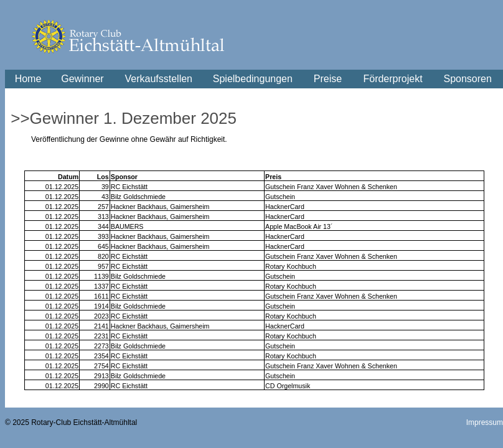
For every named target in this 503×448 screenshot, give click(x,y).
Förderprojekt (393, 79)
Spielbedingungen (253, 79)
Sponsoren (468, 79)
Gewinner (82, 79)
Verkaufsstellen (158, 79)
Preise (328, 79)
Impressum (485, 422)
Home (28, 79)
